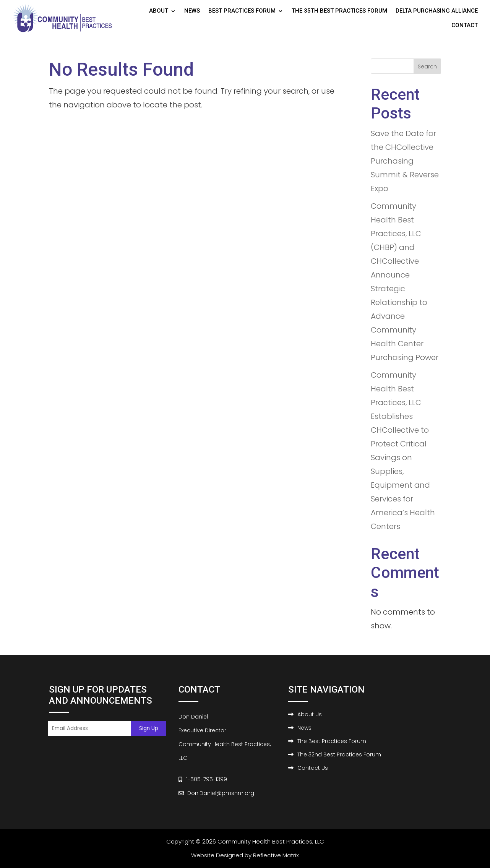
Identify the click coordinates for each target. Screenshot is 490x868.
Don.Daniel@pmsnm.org (221, 793)
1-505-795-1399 (207, 779)
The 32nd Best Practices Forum (339, 754)
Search (427, 67)
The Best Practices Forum (332, 741)
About (159, 11)
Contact (465, 25)
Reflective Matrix (276, 855)
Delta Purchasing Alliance (437, 11)
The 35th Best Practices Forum (339, 11)
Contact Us (313, 768)
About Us (310, 714)
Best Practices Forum (242, 11)
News (192, 11)
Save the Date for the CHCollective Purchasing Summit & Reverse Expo (405, 161)
